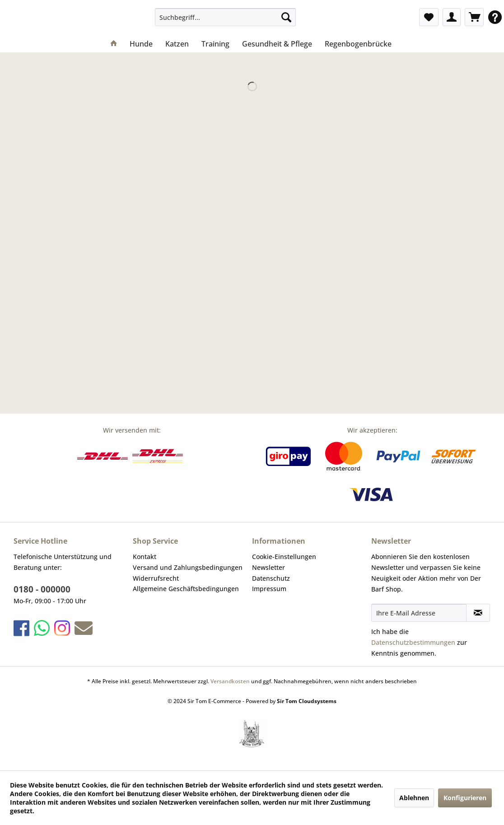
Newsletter (268, 567)
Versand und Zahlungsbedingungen (188, 567)
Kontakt (145, 557)
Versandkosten (230, 681)
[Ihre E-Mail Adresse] (419, 613)
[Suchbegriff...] (225, 17)
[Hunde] (141, 44)
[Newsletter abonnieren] (478, 613)
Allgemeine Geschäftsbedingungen (186, 589)
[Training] (215, 44)
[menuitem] (225, 17)
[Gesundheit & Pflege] (277, 44)
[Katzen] (177, 44)
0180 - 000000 (42, 589)
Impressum (269, 589)
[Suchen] (286, 17)
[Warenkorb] (474, 17)
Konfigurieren (465, 798)
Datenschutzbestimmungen (413, 642)
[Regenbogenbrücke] (358, 44)
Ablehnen (414, 798)
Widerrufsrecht (156, 578)
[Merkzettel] (429, 17)
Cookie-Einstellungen (284, 557)
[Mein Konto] (452, 17)
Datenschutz (271, 578)
